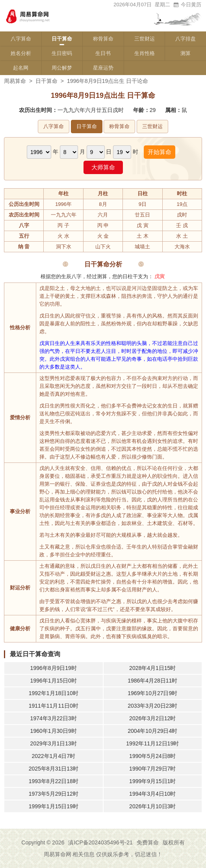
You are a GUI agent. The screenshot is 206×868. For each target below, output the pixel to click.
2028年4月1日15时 (152, 668)
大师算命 (103, 167)
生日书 (103, 53)
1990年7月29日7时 (152, 769)
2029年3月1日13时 (54, 743)
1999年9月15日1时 (152, 781)
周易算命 (15, 81)
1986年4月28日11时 (152, 681)
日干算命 (62, 39)
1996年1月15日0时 (54, 681)
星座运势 (103, 68)
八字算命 (21, 39)
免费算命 (148, 842)
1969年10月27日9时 (152, 693)
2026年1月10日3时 (152, 806)
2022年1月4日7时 (53, 756)
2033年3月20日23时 (152, 706)
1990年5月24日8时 (152, 756)
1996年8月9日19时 (54, 668)
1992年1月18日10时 (54, 693)
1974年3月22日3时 (54, 718)
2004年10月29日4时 (152, 731)
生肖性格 (145, 53)
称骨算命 (103, 39)
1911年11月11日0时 (54, 706)
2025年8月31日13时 (54, 769)
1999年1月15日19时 (54, 806)
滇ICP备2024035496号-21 (100, 842)
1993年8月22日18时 (54, 781)
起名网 (21, 68)
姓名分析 (21, 53)
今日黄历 (187, 5)
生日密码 (62, 53)
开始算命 (160, 152)
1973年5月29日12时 (54, 794)
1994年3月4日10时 (152, 794)
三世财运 (145, 39)
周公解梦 (62, 68)
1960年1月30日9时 (54, 731)
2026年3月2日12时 (152, 718)
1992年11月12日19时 (152, 743)
